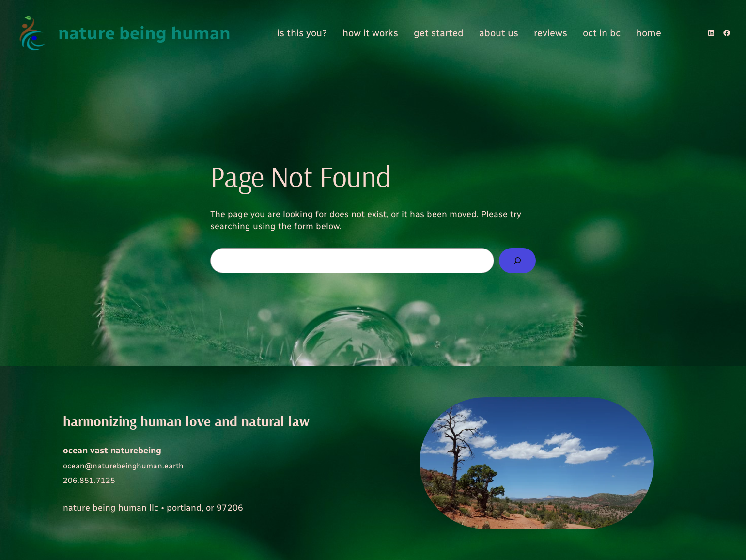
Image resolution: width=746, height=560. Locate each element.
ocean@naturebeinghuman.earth (123, 466)
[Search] (517, 261)
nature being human (144, 33)
